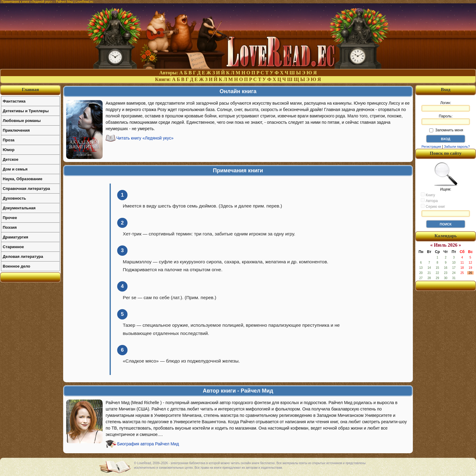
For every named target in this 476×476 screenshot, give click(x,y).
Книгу (428, 195)
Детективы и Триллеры (26, 111)
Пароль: (446, 120)
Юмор (9, 150)
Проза (9, 140)
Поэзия (10, 227)
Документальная (19, 208)
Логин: (446, 106)
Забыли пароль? (457, 147)
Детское (10, 159)
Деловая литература (23, 257)
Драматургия (15, 237)
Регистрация (431, 147)
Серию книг (433, 206)
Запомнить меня (446, 130)
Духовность (14, 198)
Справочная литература (26, 189)
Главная (30, 89)
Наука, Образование (22, 179)
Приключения (16, 130)
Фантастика (14, 101)
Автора (429, 201)
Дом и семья (15, 169)
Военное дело (17, 266)
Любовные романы (22, 121)
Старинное (13, 247)
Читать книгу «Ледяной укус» (145, 138)
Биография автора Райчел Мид (148, 444)
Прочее (10, 218)
